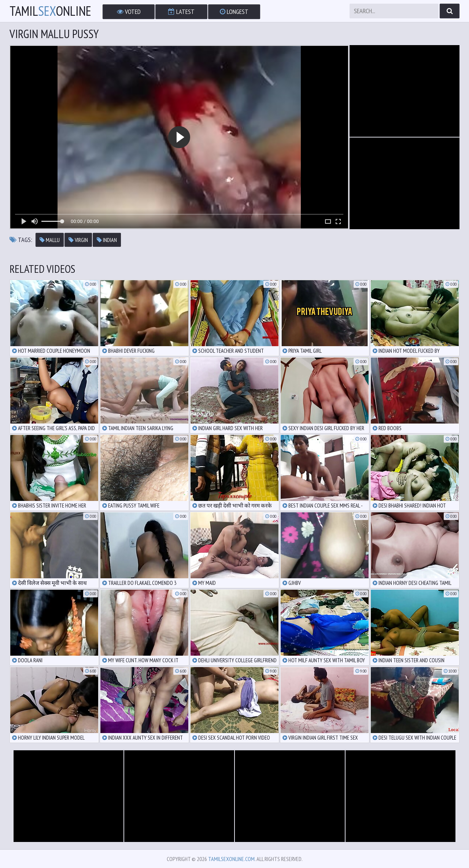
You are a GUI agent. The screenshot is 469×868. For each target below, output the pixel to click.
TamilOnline (50, 11)
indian (107, 240)
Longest (234, 12)
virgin (78, 240)
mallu (50, 240)
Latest (181, 12)
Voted (129, 12)
